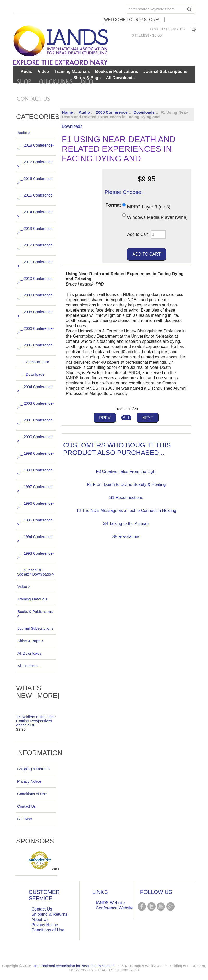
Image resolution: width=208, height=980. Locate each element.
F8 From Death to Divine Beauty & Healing (126, 485)
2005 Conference (112, 112)
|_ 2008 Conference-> (35, 314)
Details (56, 869)
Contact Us (33, 99)
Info (87, 81)
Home (68, 112)
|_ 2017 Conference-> (35, 164)
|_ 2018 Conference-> (35, 147)
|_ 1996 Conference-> (35, 505)
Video (43, 71)
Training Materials (72, 71)
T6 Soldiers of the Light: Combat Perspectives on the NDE (36, 721)
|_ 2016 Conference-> (35, 181)
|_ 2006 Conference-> (35, 331)
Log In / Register (168, 29)
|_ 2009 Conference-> (35, 297)
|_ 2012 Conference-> (35, 247)
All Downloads (120, 78)
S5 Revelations (126, 537)
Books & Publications (117, 71)
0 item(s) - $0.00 (147, 35)
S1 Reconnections (126, 498)
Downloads (144, 112)
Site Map (25, 819)
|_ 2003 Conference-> (35, 406)
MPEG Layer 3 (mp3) (149, 207)
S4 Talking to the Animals (126, 524)
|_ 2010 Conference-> (35, 281)
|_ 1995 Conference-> (35, 522)
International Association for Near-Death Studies (74, 966)
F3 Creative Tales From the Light (126, 472)
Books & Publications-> (36, 614)
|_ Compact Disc (33, 362)
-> (24, 133)
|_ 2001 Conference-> (35, 422)
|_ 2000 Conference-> (35, 439)
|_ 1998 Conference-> (35, 472)
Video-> (24, 587)
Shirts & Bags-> (30, 641)
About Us (40, 919)
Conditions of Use (32, 794)
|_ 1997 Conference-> (35, 489)
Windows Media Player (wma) (157, 217)
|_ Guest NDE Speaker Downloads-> (36, 572)
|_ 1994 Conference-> (35, 539)
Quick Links (56, 81)
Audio (84, 112)
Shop (24, 81)
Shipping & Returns (33, 769)
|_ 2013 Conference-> (35, 231)
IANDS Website (110, 903)
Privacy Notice (29, 781)
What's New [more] (38, 692)
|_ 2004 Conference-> (35, 389)
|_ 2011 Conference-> (35, 264)
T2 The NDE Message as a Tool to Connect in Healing (126, 511)
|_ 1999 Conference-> (35, 456)
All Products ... (29, 666)
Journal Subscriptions (165, 71)
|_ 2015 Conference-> (35, 197)
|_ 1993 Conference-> (35, 555)
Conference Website (115, 908)
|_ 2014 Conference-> (35, 214)
